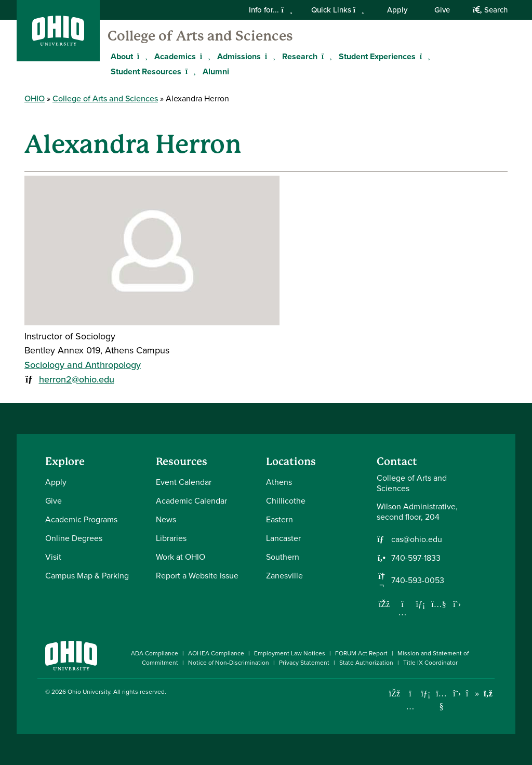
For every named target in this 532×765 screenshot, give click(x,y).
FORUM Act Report (361, 653)
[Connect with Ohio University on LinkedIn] (426, 694)
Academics (175, 56)
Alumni (216, 71)
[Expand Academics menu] (204, 56)
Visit (53, 557)
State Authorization (366, 663)
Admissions (239, 56)
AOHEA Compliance (216, 653)
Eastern (280, 519)
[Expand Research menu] (325, 56)
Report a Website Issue (197, 576)
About (122, 56)
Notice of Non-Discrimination (229, 663)
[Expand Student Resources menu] (189, 71)
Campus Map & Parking (87, 576)
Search (490, 10)
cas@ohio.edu (417, 539)
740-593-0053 (418, 581)
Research (300, 56)
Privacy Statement (304, 663)
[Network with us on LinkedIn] (421, 604)
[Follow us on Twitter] (457, 604)
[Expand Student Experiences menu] (423, 56)
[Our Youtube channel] (439, 604)
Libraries (171, 538)
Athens (279, 482)
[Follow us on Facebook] (384, 604)
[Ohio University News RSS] (488, 694)
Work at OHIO (181, 557)
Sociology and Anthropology (83, 365)
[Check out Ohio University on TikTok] (473, 694)
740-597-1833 (416, 558)
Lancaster (283, 538)
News (166, 519)
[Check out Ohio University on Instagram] (410, 707)
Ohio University (89, 692)
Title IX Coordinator (430, 663)
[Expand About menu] (141, 56)
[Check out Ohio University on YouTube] (441, 700)
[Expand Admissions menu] (269, 56)
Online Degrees (74, 538)
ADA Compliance (155, 653)
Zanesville (284, 576)
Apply (397, 10)
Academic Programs (81, 519)
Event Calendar (184, 482)
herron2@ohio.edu (77, 379)
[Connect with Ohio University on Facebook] (395, 694)
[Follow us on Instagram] (403, 612)
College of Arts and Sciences (200, 36)
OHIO (35, 98)
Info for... (270, 10)
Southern (283, 557)
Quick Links (338, 10)
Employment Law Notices (290, 653)
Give (442, 10)
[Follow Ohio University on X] (457, 694)
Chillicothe (286, 501)
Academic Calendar (191, 501)
